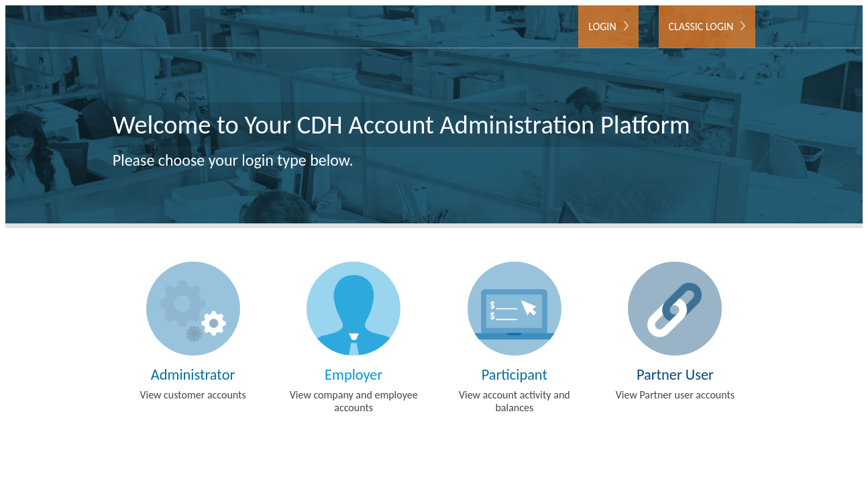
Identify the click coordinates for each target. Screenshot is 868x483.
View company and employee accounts (354, 338)
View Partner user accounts (675, 331)
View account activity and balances (514, 338)
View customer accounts (193, 331)
